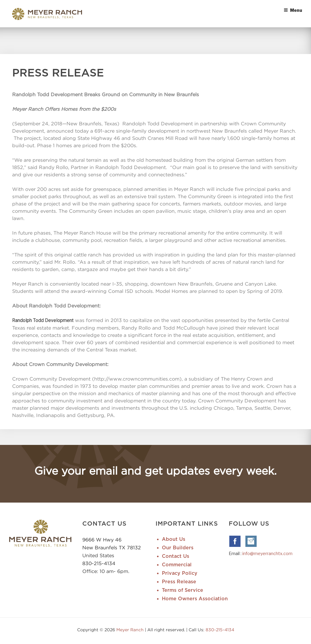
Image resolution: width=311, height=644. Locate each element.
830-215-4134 (99, 563)
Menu (293, 10)
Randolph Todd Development (43, 320)
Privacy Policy (180, 573)
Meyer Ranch (131, 630)
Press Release (179, 582)
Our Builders (178, 548)
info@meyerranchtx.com (267, 553)
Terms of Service (183, 590)
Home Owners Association (195, 599)
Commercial (177, 565)
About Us (174, 539)
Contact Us (176, 556)
